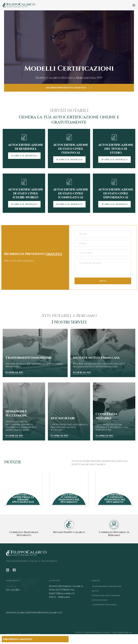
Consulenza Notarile (104, 605)
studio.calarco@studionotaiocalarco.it (34, 613)
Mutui (95, 591)
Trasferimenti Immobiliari (107, 586)
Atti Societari (100, 600)
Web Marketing (121, 632)
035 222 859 (13, 590)
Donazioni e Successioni (106, 596)
